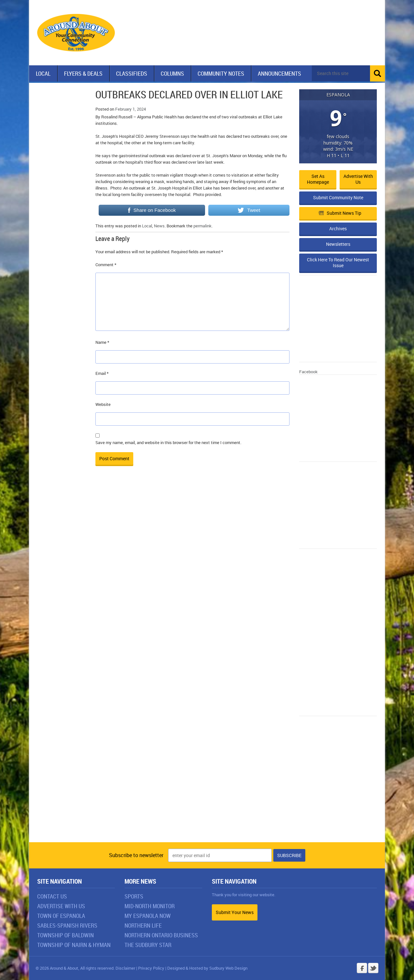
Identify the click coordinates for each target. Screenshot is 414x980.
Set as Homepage (318, 179)
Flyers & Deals (83, 73)
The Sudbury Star (148, 945)
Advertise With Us (61, 906)
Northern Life (143, 925)
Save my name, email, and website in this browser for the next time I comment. (168, 442)
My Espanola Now (148, 916)
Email (102, 373)
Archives (338, 229)
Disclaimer (125, 968)
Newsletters (338, 244)
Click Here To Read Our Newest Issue (338, 262)
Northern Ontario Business (161, 935)
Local (43, 73)
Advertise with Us (358, 179)
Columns (172, 73)
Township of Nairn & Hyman (74, 945)
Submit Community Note (338, 197)
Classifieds (132, 73)
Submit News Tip (340, 213)
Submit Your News (235, 912)
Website (103, 404)
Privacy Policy (151, 968)
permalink (202, 226)
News (159, 226)
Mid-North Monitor (150, 906)
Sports (134, 896)
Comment (106, 265)
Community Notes (221, 73)
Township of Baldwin (65, 935)
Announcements (279, 73)
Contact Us (52, 896)
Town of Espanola (61, 916)
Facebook (308, 372)
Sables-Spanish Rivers (67, 925)
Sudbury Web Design (228, 968)
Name (102, 342)
